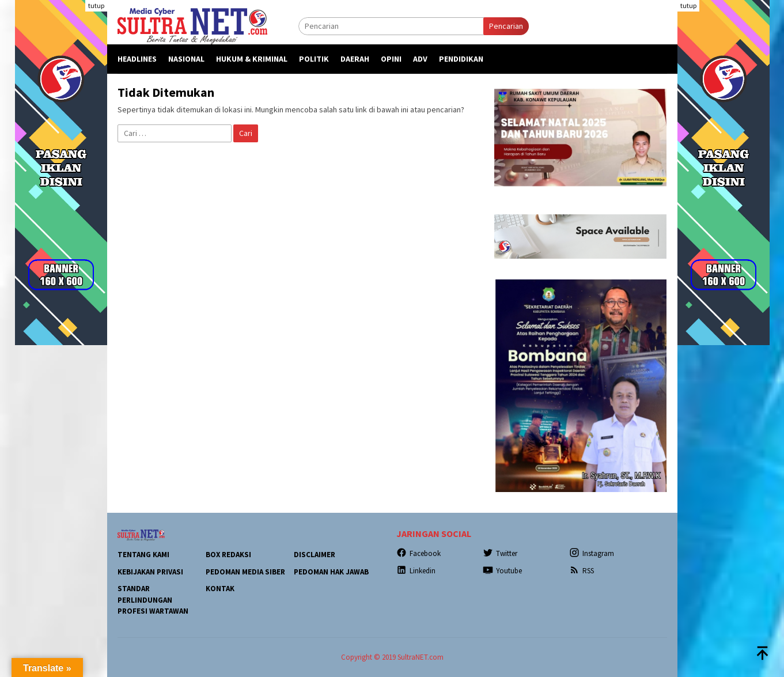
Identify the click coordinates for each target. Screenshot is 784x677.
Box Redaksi (228, 555)
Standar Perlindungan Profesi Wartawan (153, 600)
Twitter (500, 553)
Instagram (592, 553)
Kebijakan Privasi (150, 572)
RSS (582, 571)
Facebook (418, 553)
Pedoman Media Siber (245, 572)
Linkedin (416, 571)
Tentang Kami (143, 555)
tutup (96, 5)
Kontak (220, 589)
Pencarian (506, 26)
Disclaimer (315, 555)
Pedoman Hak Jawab (331, 572)
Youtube (502, 571)
